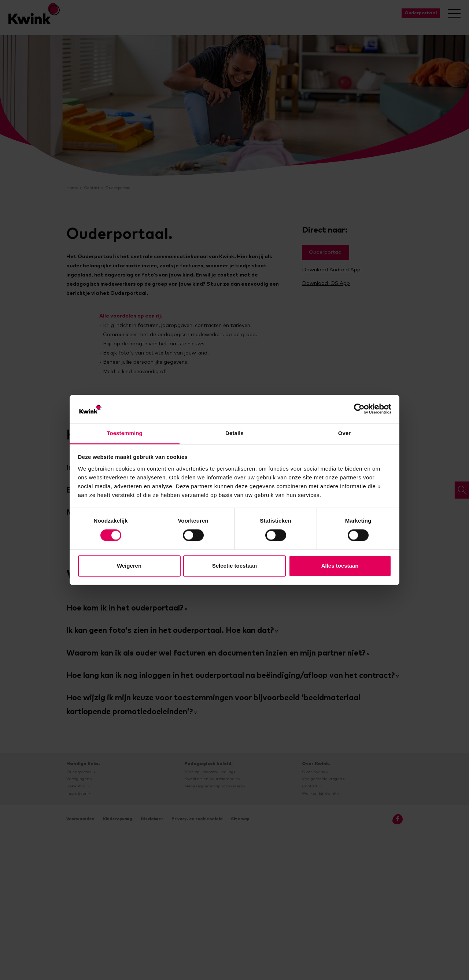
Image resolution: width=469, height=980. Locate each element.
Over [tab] (345, 433)
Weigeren (129, 566)
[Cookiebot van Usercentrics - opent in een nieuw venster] (359, 409)
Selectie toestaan (235, 566)
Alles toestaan (340, 566)
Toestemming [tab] (125, 433)
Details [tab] (234, 433)
